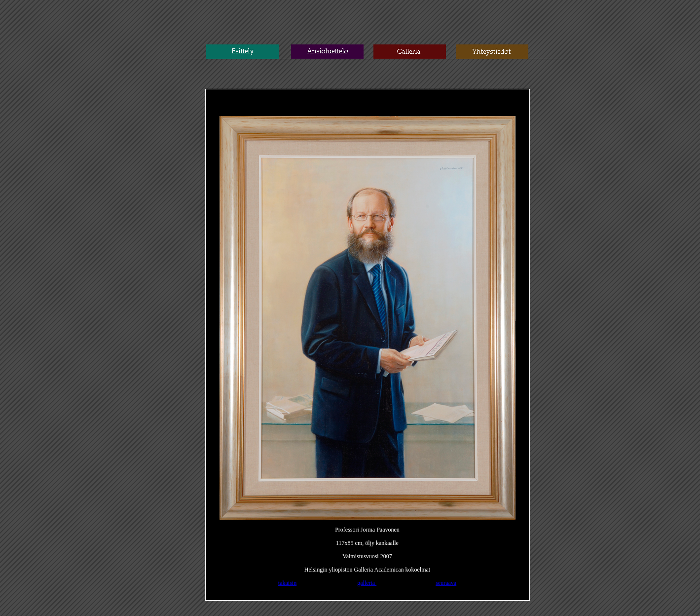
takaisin (287, 583)
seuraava (446, 583)
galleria (367, 583)
